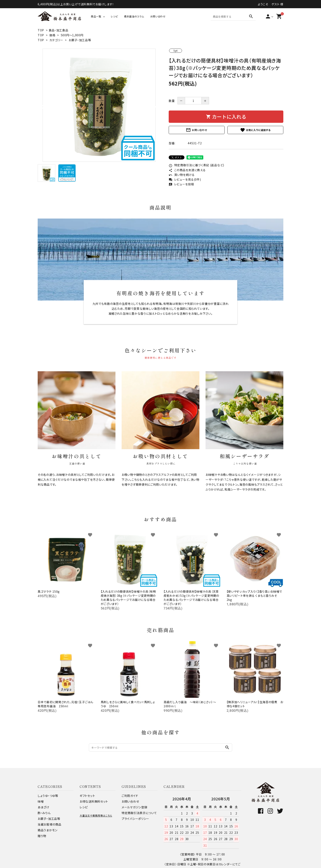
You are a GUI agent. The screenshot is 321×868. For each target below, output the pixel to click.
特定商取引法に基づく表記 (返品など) (196, 165)
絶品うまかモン (48, 830)
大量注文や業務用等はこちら (96, 815)
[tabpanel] (99, 105)
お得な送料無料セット (94, 801)
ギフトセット (87, 796)
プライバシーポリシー (135, 819)
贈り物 (42, 836)
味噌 (41, 801)
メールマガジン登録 (134, 807)
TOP (41, 30)
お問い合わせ (158, 16)
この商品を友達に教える (187, 170)
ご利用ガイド (130, 796)
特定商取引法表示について (139, 813)
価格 (52, 35)
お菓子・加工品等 (80, 40)
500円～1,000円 (72, 35)
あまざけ (44, 807)
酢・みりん (44, 813)
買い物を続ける (182, 175)
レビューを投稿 (181, 184)
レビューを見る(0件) (185, 179)
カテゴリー (56, 40)
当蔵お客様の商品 (50, 824)
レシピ (114, 16)
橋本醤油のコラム (134, 16)
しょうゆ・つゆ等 (48, 796)
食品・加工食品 (59, 30)
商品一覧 (96, 16)
